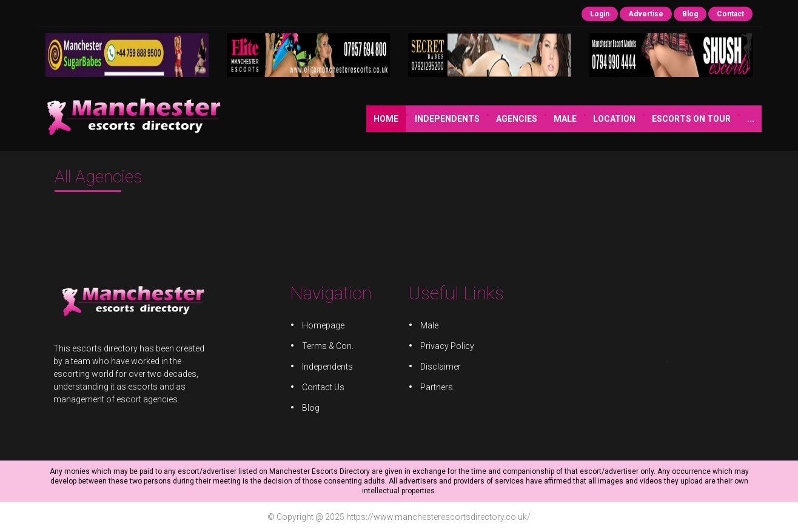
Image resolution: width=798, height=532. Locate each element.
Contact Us (326, 386)
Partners (435, 386)
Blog (690, 14)
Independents (348, 119)
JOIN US (665, 119)
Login (600, 14)
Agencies (418, 119)
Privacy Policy (446, 346)
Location (515, 119)
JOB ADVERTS (726, 119)
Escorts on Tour (592, 119)
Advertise (646, 14)
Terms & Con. (330, 346)
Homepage (326, 326)
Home (287, 119)
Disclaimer (439, 366)
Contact (730, 14)
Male (466, 119)
